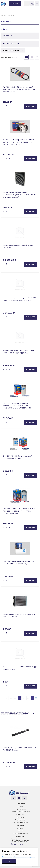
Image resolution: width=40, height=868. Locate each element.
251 (11, 698)
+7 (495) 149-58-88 (20, 841)
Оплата (20, 828)
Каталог (20, 831)
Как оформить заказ (20, 823)
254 (24, 698)
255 (28, 698)
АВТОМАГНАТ (8, 36)
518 (36, 698)
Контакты (20, 817)
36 (16, 57)
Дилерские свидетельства (20, 812)
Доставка (20, 825)
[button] (34, 713)
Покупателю (20, 820)
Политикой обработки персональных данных (19, 857)
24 (14, 57)
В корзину (31, 106)
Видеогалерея (20, 809)
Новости (20, 806)
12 (12, 57)
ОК (9, 861)
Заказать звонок (17, 844)
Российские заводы (20, 834)
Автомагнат (20, 836)
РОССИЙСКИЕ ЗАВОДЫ (12, 44)
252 (15, 698)
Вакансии (20, 814)
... (7, 698)
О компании (20, 803)
